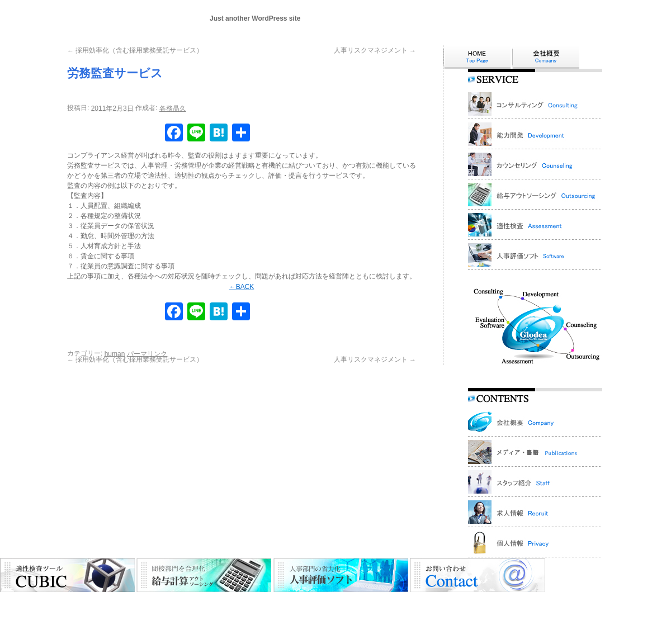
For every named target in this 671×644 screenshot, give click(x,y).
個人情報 (576, 602)
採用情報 (542, 602)
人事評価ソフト (403, 602)
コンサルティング (161, 602)
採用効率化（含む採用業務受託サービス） (135, 50)
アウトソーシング (311, 602)
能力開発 (209, 602)
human (115, 353)
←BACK (242, 287)
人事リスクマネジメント (375, 50)
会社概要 (114, 602)
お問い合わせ (501, 602)
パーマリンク (147, 353)
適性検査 (358, 602)
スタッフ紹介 (453, 602)
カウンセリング (253, 602)
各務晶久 (173, 108)
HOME (83, 602)
